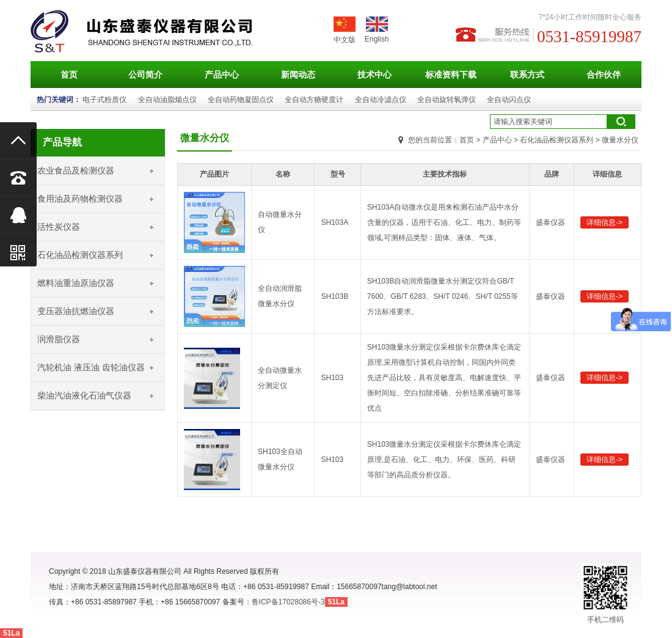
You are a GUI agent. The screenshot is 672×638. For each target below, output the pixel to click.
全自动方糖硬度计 (314, 100)
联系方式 (527, 75)
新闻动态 (298, 75)
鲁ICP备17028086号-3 (288, 602)
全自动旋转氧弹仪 (447, 100)
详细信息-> (604, 222)
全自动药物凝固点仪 (241, 100)
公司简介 (145, 75)
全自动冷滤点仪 (381, 100)
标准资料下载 (451, 75)
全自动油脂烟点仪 (167, 100)
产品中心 (222, 75)
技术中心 (374, 75)
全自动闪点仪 (509, 100)
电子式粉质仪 (104, 100)
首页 (69, 75)
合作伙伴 (604, 75)
